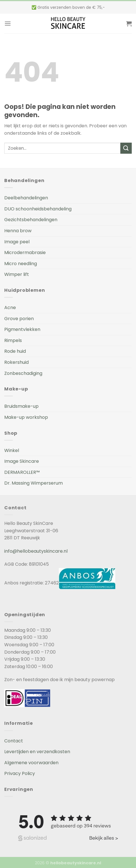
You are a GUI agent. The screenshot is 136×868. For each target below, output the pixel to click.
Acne (10, 308)
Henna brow (18, 231)
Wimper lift (17, 274)
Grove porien (19, 319)
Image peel (17, 242)
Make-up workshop (26, 417)
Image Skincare (22, 461)
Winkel (12, 450)
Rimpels (13, 340)
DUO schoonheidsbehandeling (38, 209)
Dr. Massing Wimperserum (34, 483)
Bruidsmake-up (21, 406)
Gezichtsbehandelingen (31, 220)
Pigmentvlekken (22, 329)
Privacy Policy (20, 773)
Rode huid (15, 351)
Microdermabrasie (25, 253)
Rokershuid (16, 362)
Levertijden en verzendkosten (37, 752)
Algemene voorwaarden (31, 763)
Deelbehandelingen (26, 198)
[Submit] (126, 148)
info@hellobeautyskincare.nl (36, 551)
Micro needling (21, 264)
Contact (14, 741)
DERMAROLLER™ (22, 472)
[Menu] (8, 23)
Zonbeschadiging (23, 373)
